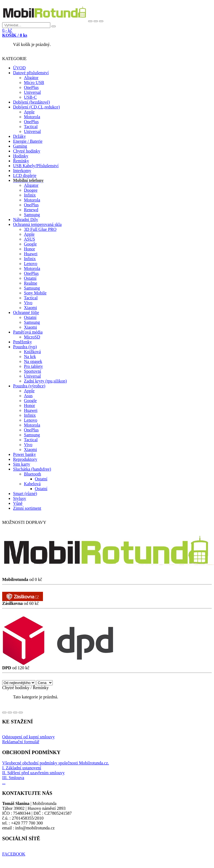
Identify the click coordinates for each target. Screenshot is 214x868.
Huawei (31, 254)
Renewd (31, 210)
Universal (32, 92)
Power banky (24, 454)
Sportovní (32, 371)
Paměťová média (28, 332)
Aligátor (31, 78)
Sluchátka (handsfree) (32, 469)
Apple (29, 112)
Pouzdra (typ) (25, 347)
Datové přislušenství (31, 73)
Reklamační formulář (21, 742)
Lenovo (31, 264)
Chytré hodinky (27, 151)
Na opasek (33, 361)
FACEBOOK (14, 854)
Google (30, 244)
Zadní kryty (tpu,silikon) (45, 381)
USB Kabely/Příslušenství (36, 166)
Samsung (32, 215)
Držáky (19, 136)
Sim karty (22, 464)
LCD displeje (25, 175)
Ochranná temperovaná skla (37, 224)
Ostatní (30, 278)
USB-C (30, 97)
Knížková (32, 352)
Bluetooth (32, 474)
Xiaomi (30, 308)
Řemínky (21, 161)
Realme (31, 283)
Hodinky (21, 156)
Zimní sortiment (27, 508)
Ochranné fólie (26, 312)
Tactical (31, 127)
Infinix (30, 195)
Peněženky (22, 342)
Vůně (18, 503)
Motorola (32, 117)
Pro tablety (33, 366)
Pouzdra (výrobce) (29, 386)
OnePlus (31, 87)
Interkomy (22, 171)
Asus (28, 396)
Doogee (31, 190)
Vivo (28, 303)
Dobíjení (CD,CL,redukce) (36, 107)
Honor (30, 249)
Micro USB (34, 83)
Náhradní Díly (26, 220)
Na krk (30, 357)
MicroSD (32, 337)
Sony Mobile (35, 293)
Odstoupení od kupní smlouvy (28, 737)
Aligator (31, 185)
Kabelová (32, 484)
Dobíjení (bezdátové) (32, 102)
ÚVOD (19, 68)
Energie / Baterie (28, 141)
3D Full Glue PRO (40, 229)
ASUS (30, 239)
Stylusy (20, 498)
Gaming (20, 146)
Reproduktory (25, 459)
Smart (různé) (25, 494)
